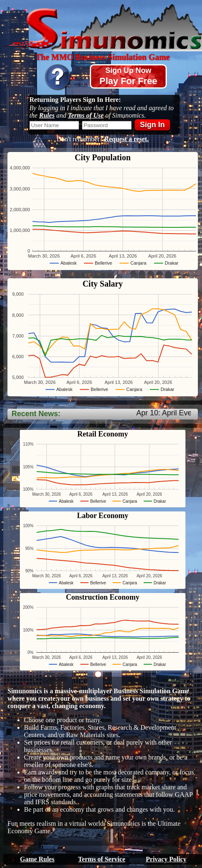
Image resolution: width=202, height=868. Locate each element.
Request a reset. (127, 139)
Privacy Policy (166, 859)
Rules (47, 115)
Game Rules (37, 859)
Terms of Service (102, 859)
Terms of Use (86, 115)
